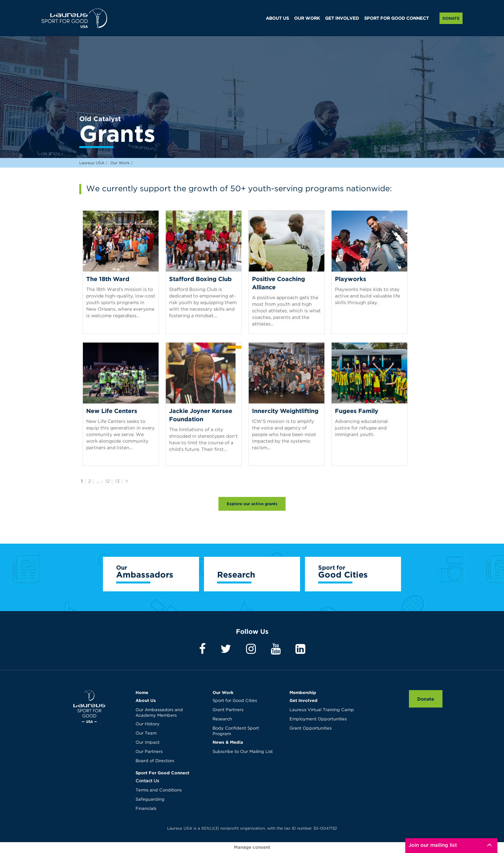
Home (142, 692)
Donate (451, 18)
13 (117, 481)
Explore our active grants (252, 504)
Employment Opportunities (318, 719)
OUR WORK (307, 19)
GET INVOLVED (342, 19)
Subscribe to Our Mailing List (243, 752)
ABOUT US (277, 19)
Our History (148, 724)
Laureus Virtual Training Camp (322, 710)
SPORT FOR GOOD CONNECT (396, 19)
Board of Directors (155, 761)
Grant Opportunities (311, 728)
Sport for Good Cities (235, 701)
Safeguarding (150, 800)
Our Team (146, 733)
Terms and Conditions (159, 790)
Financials (146, 809)
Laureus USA (74, 18)
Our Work (223, 692)
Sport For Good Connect (162, 773)
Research (222, 719)
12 (107, 481)
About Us (146, 700)
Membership (303, 692)
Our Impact (148, 743)
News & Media (228, 742)
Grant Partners (228, 710)
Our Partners (149, 752)
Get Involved (303, 700)
